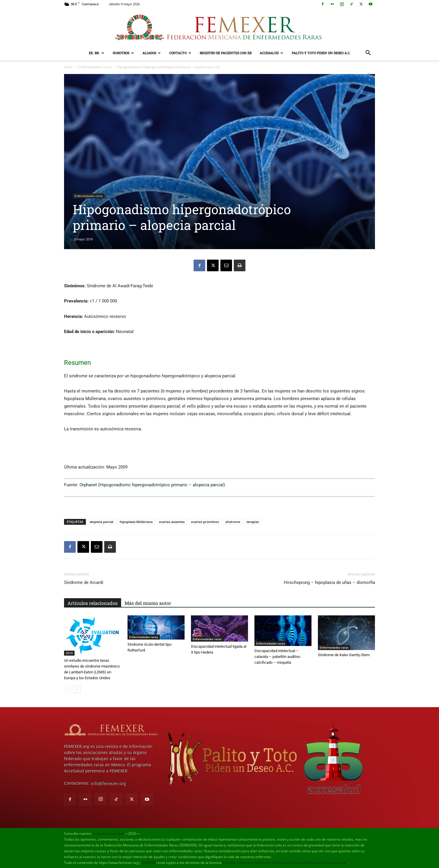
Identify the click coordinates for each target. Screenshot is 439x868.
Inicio (68, 67)
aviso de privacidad (108, 833)
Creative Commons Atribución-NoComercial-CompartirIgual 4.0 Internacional (285, 863)
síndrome (233, 522)
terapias (253, 522)
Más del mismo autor (148, 603)
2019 (69, 653)
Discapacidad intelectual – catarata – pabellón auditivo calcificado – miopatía (277, 657)
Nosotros (123, 53)
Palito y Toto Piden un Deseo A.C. (321, 53)
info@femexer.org (108, 783)
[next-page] (77, 690)
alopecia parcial (101, 522)
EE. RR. (97, 53)
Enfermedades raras (95, 67)
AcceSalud (271, 53)
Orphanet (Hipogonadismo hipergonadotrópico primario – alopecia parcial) (152, 485)
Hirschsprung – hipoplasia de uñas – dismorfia (329, 582)
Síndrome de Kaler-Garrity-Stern (344, 655)
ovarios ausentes (172, 522)
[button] (368, 53)
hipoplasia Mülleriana (136, 522)
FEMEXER (148, 863)
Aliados (152, 53)
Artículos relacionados (93, 603)
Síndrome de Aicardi (84, 582)
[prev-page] (68, 690)
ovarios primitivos (205, 522)
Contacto (180, 53)
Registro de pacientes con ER (226, 53)
